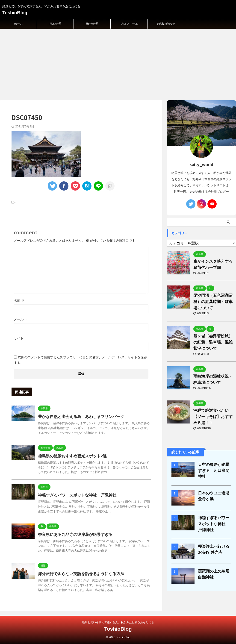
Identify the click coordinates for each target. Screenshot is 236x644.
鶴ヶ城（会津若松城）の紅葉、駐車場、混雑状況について (214, 342)
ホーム (18, 24)
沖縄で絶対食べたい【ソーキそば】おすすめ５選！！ (214, 417)
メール (21, 319)
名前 (19, 300)
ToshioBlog (15, 13)
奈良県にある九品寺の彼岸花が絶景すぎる (73, 535)
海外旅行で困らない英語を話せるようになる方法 (79, 574)
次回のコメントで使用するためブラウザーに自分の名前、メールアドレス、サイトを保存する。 (80, 360)
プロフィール (129, 24)
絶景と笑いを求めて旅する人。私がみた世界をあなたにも (118, 622)
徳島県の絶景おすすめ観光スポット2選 (70, 456)
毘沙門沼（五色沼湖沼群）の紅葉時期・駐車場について (214, 302)
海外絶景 (92, 24)
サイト (19, 338)
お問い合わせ (166, 24)
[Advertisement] (118, 63)
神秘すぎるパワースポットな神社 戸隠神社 (75, 495)
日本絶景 (55, 24)
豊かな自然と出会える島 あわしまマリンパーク (79, 417)
